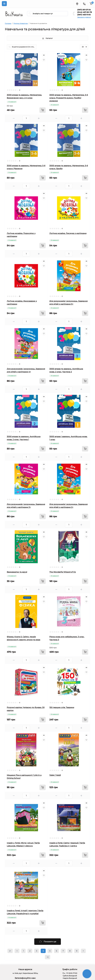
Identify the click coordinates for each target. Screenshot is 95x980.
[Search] (30, 14)
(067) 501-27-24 (84, 10)
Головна (8, 23)
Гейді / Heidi (55, 775)
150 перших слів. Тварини (62, 707)
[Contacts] (84, 4)
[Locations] (77, 4)
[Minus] (14, 118)
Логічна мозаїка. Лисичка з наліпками (68, 233)
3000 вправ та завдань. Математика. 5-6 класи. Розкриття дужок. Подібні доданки (69, 98)
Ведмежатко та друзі (17, 572)
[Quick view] (44, 55)
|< (10, 951)
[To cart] (43, 110)
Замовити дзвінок (84, 17)
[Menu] (4, 4)
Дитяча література (21, 23)
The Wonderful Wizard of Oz (63, 572)
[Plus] (39, 118)
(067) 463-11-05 (84, 15)
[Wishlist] (44, 60)
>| (48, 957)
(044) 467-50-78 (85, 12)
